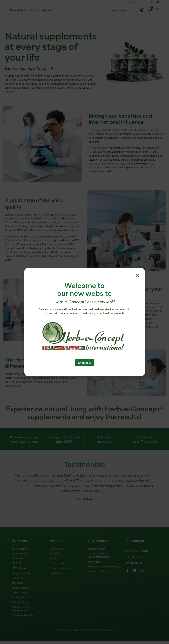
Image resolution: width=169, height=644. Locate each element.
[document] (84, 322)
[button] (137, 281)
